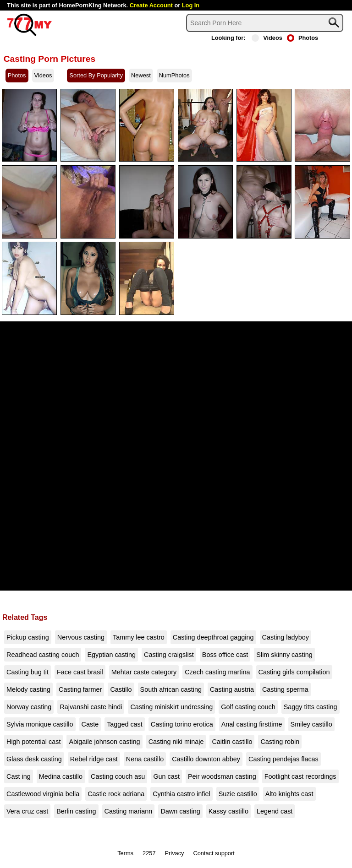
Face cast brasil (80, 672)
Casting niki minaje (176, 742)
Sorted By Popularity (96, 75)
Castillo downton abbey (206, 759)
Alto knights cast (289, 794)
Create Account (151, 5)
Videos (267, 38)
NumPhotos (174, 75)
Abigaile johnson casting (104, 742)
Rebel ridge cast (94, 759)
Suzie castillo (238, 794)
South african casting (171, 689)
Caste (90, 724)
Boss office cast (225, 655)
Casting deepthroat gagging (213, 637)
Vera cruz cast (27, 811)
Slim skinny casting (284, 655)
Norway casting (29, 707)
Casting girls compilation (294, 672)
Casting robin (280, 742)
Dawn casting (180, 811)
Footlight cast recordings (300, 776)
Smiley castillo (311, 724)
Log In (191, 5)
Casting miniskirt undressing (171, 707)
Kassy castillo (228, 811)
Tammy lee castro (139, 637)
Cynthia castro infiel (181, 794)
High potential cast (33, 742)
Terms (125, 853)
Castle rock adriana (116, 794)
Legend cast (275, 811)
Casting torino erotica (182, 724)
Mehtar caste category (144, 672)
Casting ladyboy (286, 637)
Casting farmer (80, 689)
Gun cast (166, 776)
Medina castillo (61, 776)
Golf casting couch (248, 707)
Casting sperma (285, 689)
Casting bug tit (27, 672)
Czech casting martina (217, 672)
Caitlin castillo (232, 742)
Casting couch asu (118, 776)
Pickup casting (28, 637)
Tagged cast (125, 724)
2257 (149, 853)
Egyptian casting (111, 655)
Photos (302, 38)
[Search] (265, 23)
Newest (141, 75)
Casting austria (232, 689)
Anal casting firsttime (252, 724)
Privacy (175, 853)
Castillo (121, 689)
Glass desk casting (34, 759)
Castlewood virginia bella (43, 794)
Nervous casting (81, 637)
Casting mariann (129, 811)
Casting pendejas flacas (283, 759)
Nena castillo (145, 759)
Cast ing (19, 776)
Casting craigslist (169, 655)
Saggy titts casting (311, 707)
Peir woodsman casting (222, 776)
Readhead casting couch (43, 655)
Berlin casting (76, 811)
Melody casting (28, 689)
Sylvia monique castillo (40, 724)
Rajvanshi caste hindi (91, 707)
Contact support (214, 853)
